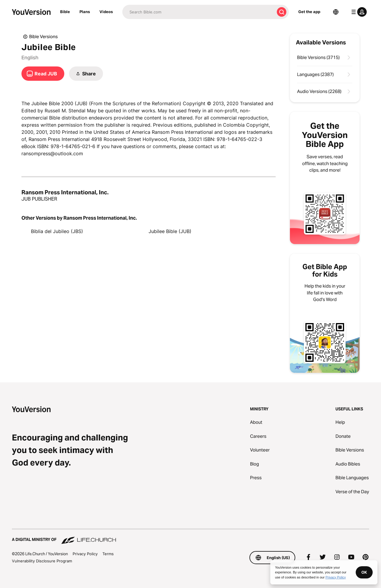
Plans (85, 12)
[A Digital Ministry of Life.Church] (190, 537)
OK (364, 572)
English (30, 58)
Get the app (309, 12)
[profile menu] (358, 12)
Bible (65, 12)
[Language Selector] (336, 12)
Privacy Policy (85, 554)
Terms (108, 554)
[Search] (198, 12)
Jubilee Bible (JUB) (170, 231)
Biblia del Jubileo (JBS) (57, 231)
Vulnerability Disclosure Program (42, 561)
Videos (106, 12)
